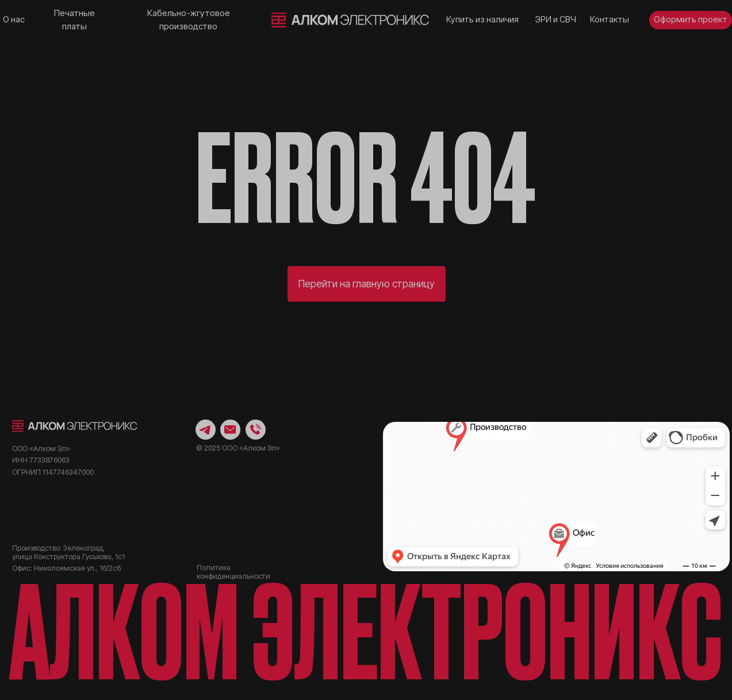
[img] (351, 20)
